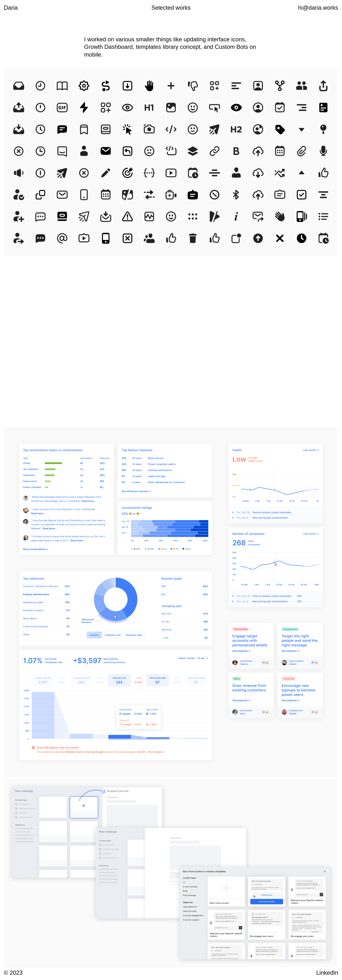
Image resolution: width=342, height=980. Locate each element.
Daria (11, 8)
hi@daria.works (318, 8)
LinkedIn (327, 973)
